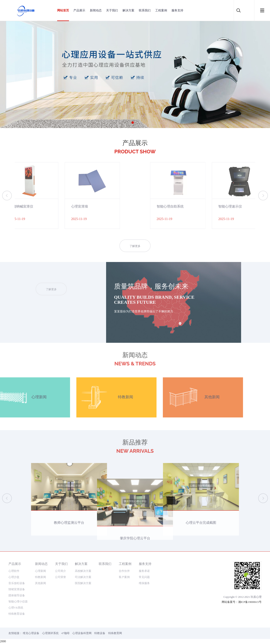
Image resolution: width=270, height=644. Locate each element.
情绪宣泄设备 (17, 589)
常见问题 (144, 577)
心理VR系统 (16, 608)
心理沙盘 (14, 577)
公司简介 (61, 571)
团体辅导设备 (17, 595)
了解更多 (135, 252)
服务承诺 (144, 571)
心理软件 (14, 571)
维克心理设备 (31, 633)
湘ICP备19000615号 (250, 602)
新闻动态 (96, 10)
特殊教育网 (115, 633)
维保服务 (144, 583)
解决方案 (128, 10)
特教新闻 (40, 577)
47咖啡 (65, 633)
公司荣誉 (61, 577)
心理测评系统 (50, 633)
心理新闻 (40, 571)
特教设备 (100, 633)
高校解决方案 (83, 571)
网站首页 (63, 10)
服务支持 (177, 10)
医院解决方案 (83, 583)
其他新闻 (40, 583)
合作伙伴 (124, 571)
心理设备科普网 (82, 633)
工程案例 (161, 10)
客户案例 (124, 577)
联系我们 (145, 10)
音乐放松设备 (17, 583)
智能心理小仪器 (18, 601)
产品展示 (79, 10)
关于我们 (112, 10)
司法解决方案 (83, 577)
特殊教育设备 (17, 614)
